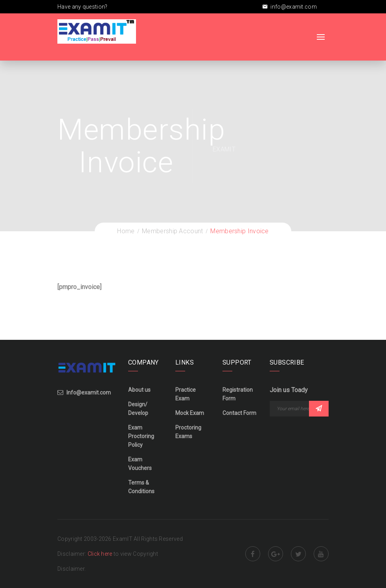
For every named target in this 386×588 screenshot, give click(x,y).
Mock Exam (190, 413)
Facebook (253, 554)
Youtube (321, 554)
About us (139, 390)
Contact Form (239, 413)
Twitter (298, 554)
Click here (101, 554)
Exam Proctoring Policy (141, 436)
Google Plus (276, 554)
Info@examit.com (89, 393)
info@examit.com (290, 7)
